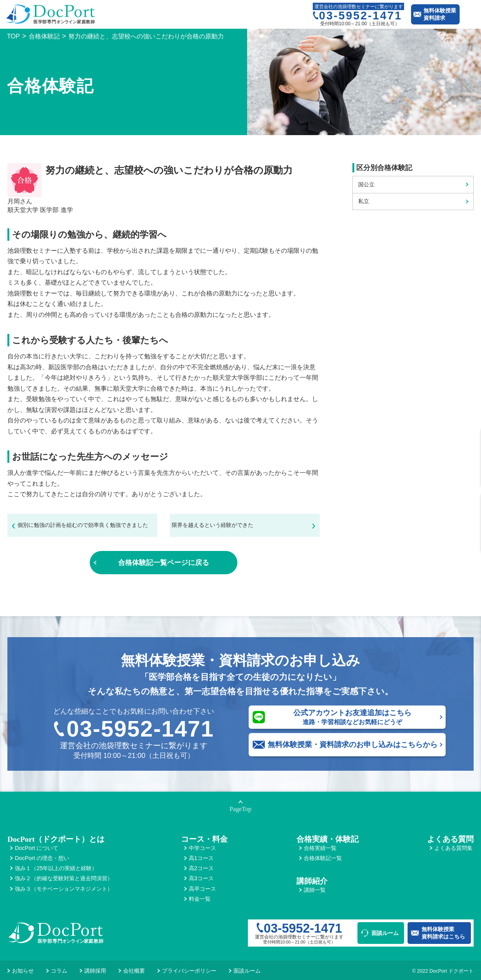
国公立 (366, 184)
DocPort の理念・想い (42, 858)
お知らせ (23, 971)
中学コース (202, 848)
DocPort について (37, 848)
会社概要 (134, 971)
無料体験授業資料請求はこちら (443, 933)
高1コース (201, 858)
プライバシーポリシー (189, 971)
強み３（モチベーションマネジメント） (64, 889)
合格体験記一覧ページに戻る (164, 563)
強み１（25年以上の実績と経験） (56, 868)
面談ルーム (385, 933)
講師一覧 (315, 890)
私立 (364, 201)
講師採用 (95, 971)
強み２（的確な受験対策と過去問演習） (64, 878)
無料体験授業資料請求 (440, 14)
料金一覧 (200, 899)
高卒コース (202, 889)
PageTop (240, 809)
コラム (59, 971)
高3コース (201, 878)
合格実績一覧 (320, 848)
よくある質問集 (453, 848)
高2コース (201, 868)
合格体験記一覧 (323, 858)
